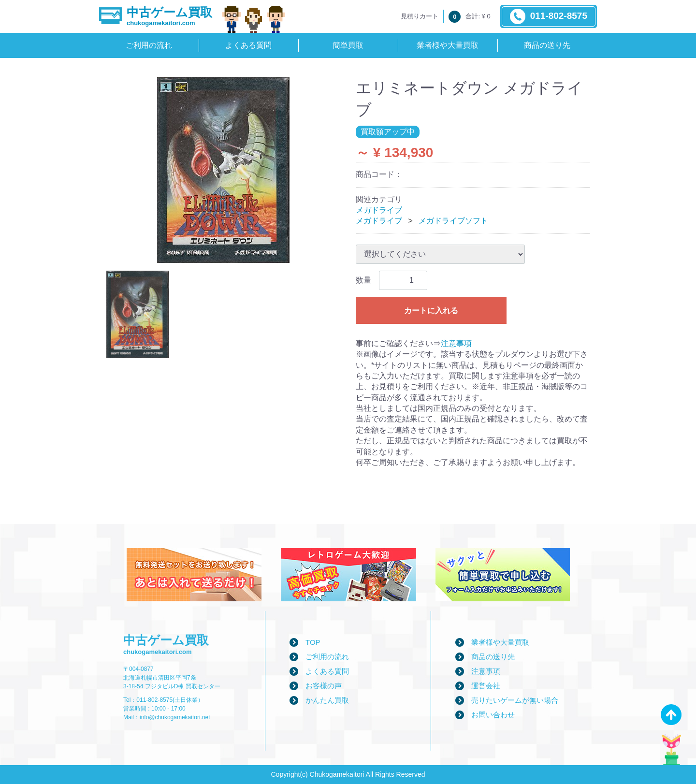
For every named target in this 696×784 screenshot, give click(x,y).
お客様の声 (324, 686)
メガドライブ (379, 210)
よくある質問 (248, 45)
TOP (313, 642)
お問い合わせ (493, 715)
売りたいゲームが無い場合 (515, 700)
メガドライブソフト (453, 221)
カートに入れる (431, 311)
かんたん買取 (327, 700)
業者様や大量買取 (448, 45)
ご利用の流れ (149, 45)
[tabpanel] (223, 170)
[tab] (138, 314)
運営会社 (486, 686)
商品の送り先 (547, 45)
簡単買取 (348, 45)
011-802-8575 (549, 16)
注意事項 (456, 343)
